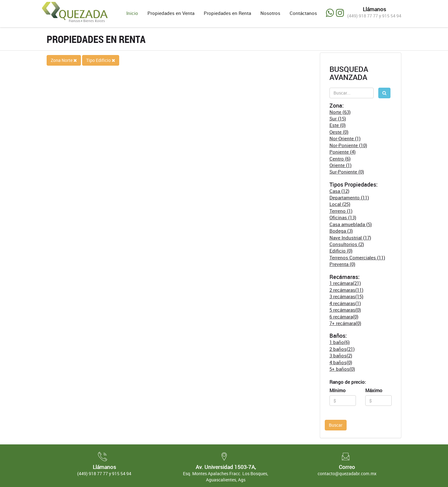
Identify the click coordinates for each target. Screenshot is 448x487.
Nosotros (270, 13)
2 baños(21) (342, 349)
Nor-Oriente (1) (345, 138)
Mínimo (338, 390)
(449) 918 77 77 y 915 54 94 (374, 16)
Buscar (336, 425)
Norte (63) (340, 112)
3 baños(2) (341, 355)
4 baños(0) (341, 362)
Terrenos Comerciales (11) (357, 257)
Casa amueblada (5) (351, 224)
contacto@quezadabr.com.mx (347, 473)
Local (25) (340, 204)
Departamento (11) (349, 197)
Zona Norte (64, 60)
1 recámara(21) (345, 283)
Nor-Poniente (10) (348, 145)
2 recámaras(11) (346, 290)
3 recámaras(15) (346, 296)
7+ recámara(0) (345, 323)
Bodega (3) (341, 231)
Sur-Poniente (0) (347, 172)
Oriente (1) (341, 165)
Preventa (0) (342, 264)
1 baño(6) (340, 342)
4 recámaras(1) (345, 303)
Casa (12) (339, 191)
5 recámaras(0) (345, 310)
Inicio (132, 13)
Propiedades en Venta (171, 13)
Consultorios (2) (347, 244)
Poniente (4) (343, 152)
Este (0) (338, 125)
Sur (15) (338, 118)
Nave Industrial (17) (350, 238)
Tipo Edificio (101, 60)
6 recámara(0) (344, 317)
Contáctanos (303, 13)
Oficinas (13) (343, 217)
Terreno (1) (341, 211)
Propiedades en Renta (227, 13)
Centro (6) (340, 159)
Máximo (374, 390)
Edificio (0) (341, 251)
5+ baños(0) (342, 369)
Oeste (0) (339, 132)
